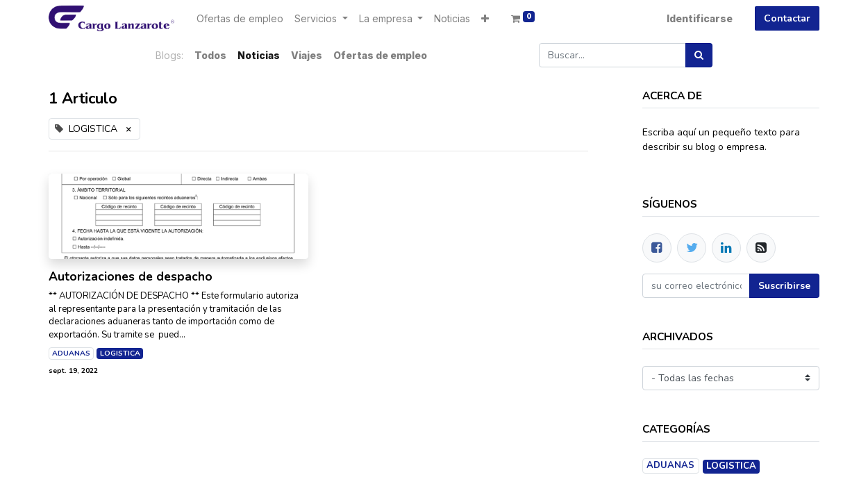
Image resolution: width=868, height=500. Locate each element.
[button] (485, 18)
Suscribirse (784, 286)
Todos (210, 55)
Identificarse (700, 18)
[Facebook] (657, 248)
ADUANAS (71, 353)
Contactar (787, 18)
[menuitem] (240, 18)
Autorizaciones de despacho (131, 277)
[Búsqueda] (699, 55)
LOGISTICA (120, 353)
